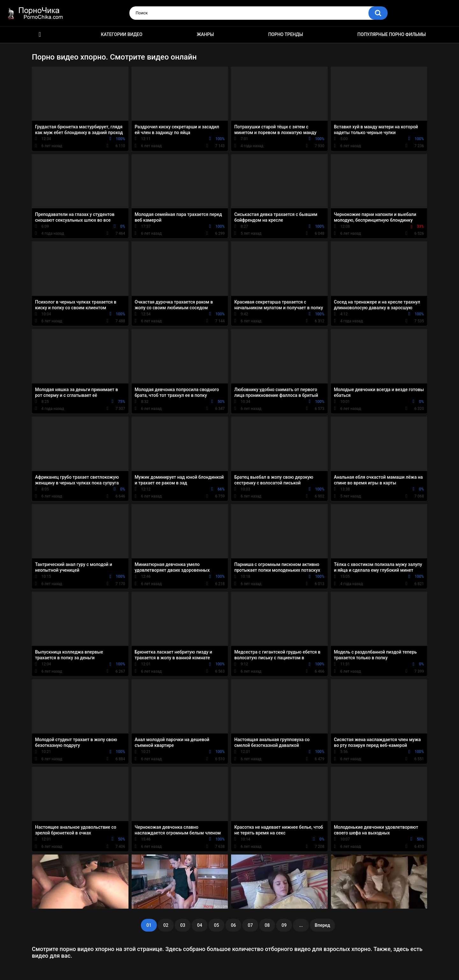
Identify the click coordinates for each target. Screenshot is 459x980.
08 (267, 925)
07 (250, 925)
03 (183, 925)
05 (216, 925)
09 (284, 925)
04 (200, 925)
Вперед (322, 925)
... (301, 925)
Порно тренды (285, 34)
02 (166, 925)
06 (233, 925)
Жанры (205, 34)
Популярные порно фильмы (392, 34)
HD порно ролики (40, 35)
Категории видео (122, 34)
